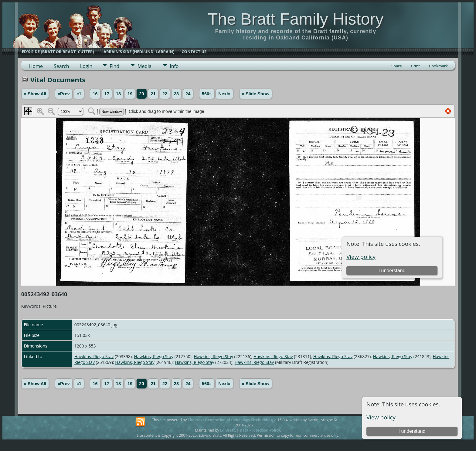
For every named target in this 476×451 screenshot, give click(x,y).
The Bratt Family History (296, 19)
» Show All (35, 94)
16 (95, 94)
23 (176, 94)
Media (144, 66)
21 (153, 94)
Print (415, 66)
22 (165, 94)
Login (86, 66)
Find (114, 66)
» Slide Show (256, 94)
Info (174, 66)
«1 (79, 94)
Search (61, 66)
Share (397, 66)
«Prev (64, 94)
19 (130, 94)
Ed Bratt (228, 430)
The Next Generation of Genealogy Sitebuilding (230, 420)
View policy (381, 417)
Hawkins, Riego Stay (94, 356)
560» (207, 94)
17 (107, 94)
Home (36, 66)
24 (188, 94)
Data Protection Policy (260, 430)
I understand (412, 431)
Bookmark (438, 66)
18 (118, 94)
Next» (224, 94)
